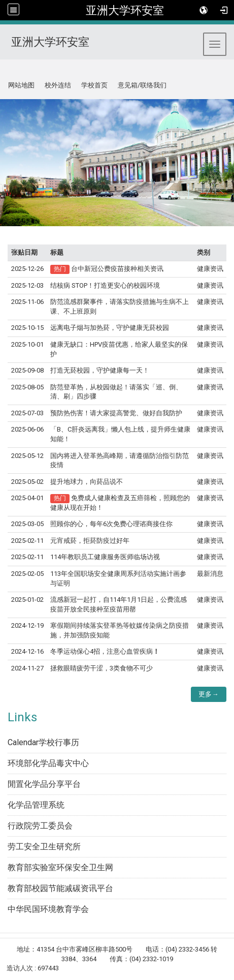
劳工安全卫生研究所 (44, 847)
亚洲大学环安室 (125, 10)
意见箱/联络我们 (142, 85)
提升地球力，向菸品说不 (87, 482)
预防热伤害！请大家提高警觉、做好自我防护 (116, 413)
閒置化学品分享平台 (44, 784)
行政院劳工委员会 (40, 826)
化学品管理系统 (36, 805)
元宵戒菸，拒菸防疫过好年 (90, 541)
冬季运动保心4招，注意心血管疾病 (105, 651)
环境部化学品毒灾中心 (48, 763)
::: (4, 72)
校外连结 (58, 85)
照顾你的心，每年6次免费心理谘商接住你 (111, 524)
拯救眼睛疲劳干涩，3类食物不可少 (102, 668)
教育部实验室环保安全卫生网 (60, 867)
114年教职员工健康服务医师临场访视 (105, 557)
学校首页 (94, 85)
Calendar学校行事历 (43, 742)
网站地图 (21, 85)
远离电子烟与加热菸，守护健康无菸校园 (110, 328)
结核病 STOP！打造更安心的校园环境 (105, 285)
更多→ (208, 694)
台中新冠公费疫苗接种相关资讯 (117, 269)
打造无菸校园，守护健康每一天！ (100, 370)
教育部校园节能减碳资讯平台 (60, 888)
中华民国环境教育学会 (48, 909)
